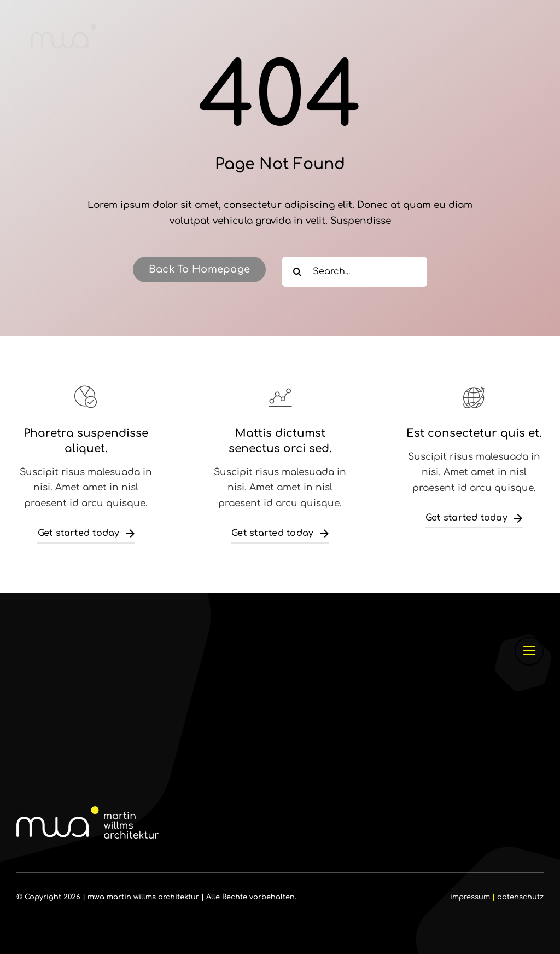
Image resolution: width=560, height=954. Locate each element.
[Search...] (355, 272)
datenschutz (520, 897)
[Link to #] (529, 651)
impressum (470, 897)
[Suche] (297, 272)
